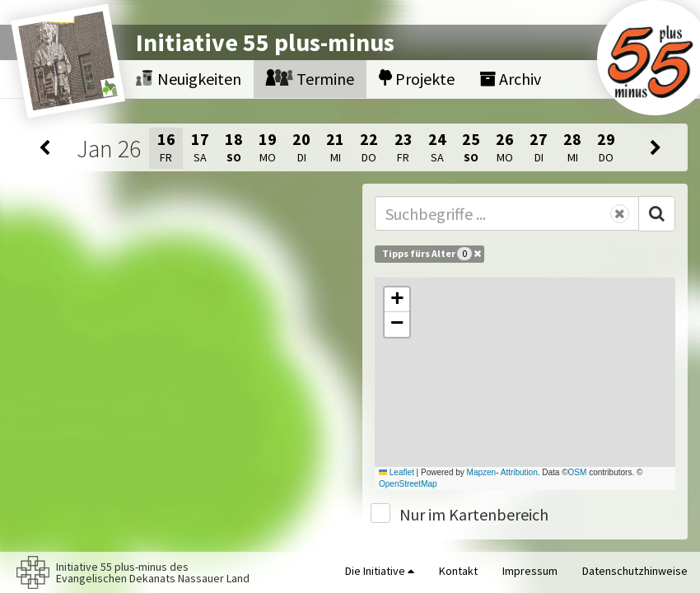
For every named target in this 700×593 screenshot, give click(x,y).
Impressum (530, 571)
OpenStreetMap (408, 484)
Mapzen (482, 472)
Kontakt (458, 571)
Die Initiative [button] (380, 571)
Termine (310, 79)
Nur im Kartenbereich (474, 514)
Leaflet (397, 472)
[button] (397, 300)
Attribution (519, 472)
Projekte (417, 79)
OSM (578, 472)
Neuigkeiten (189, 79)
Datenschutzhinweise (635, 571)
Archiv (510, 79)
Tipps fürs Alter (432, 254)
